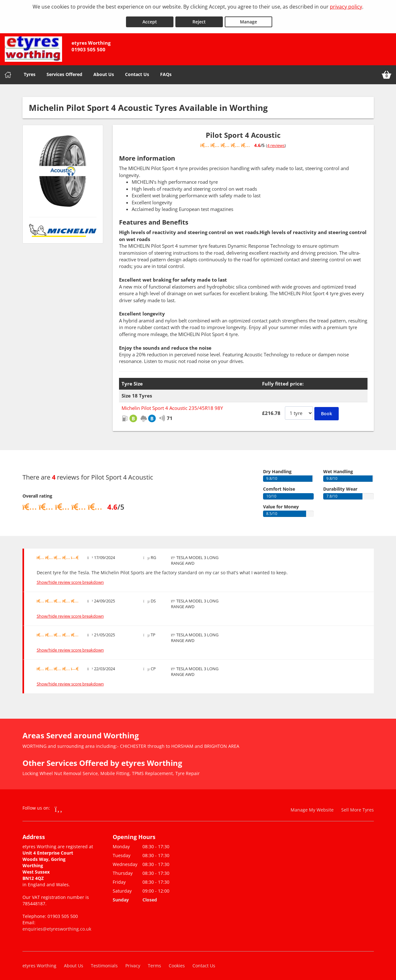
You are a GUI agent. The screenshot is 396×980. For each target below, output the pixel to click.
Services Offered (64, 71)
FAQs (166, 71)
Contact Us (137, 71)
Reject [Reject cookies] (199, 19)
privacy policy (346, 7)
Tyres (30, 71)
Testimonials (104, 962)
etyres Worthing (39, 962)
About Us (104, 71)
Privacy (133, 962)
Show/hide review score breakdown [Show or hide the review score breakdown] (70, 579)
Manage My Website (312, 807)
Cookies (177, 962)
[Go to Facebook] (59, 805)
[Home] (8, 72)
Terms (154, 962)
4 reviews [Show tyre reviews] (276, 142)
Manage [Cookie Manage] (248, 19)
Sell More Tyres (358, 807)
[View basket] (387, 72)
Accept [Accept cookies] (150, 19)
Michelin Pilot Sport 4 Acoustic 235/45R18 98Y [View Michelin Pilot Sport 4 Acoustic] (172, 405)
